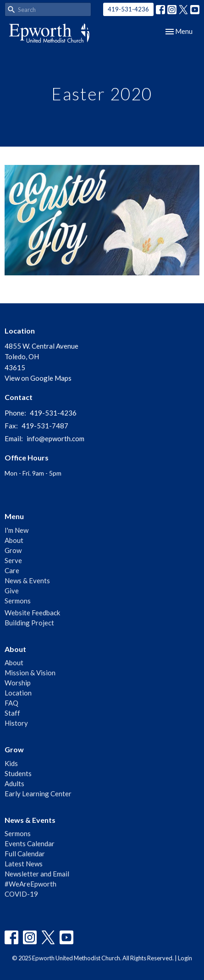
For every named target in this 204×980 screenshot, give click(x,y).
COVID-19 (21, 894)
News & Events (27, 580)
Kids (11, 763)
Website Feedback (32, 613)
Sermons (18, 601)
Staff (12, 713)
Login (185, 958)
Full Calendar (25, 854)
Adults (14, 783)
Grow (13, 550)
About (14, 540)
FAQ (11, 703)
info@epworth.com (55, 438)
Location (18, 693)
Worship (18, 683)
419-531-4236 (128, 9)
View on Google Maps (38, 378)
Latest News (24, 864)
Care (12, 570)
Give (12, 591)
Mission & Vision (30, 673)
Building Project (29, 623)
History (16, 723)
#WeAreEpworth (30, 884)
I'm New (17, 530)
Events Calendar (30, 843)
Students (18, 773)
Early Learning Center (38, 794)
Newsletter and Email (37, 874)
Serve (13, 560)
